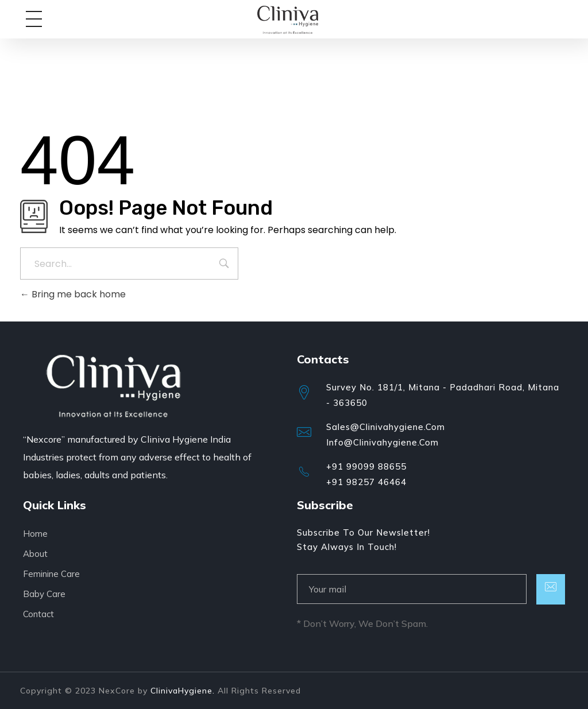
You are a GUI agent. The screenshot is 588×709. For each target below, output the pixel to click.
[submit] (551, 589)
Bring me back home (73, 294)
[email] (412, 589)
